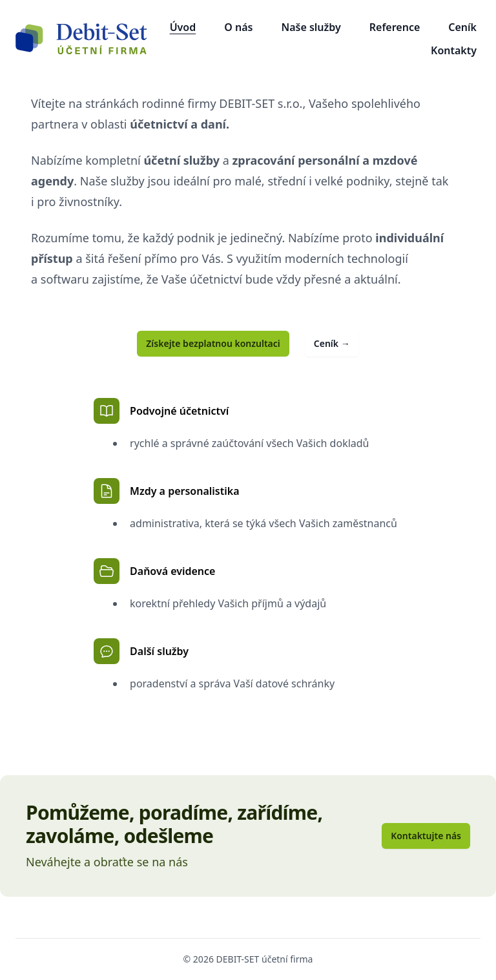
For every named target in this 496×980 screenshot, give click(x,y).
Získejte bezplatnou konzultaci (213, 343)
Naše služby (311, 27)
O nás (238, 27)
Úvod (183, 27)
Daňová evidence (154, 571)
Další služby (141, 651)
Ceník (462, 27)
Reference (395, 27)
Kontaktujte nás (426, 836)
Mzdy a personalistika (166, 491)
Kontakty (454, 50)
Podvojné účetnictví (161, 411)
